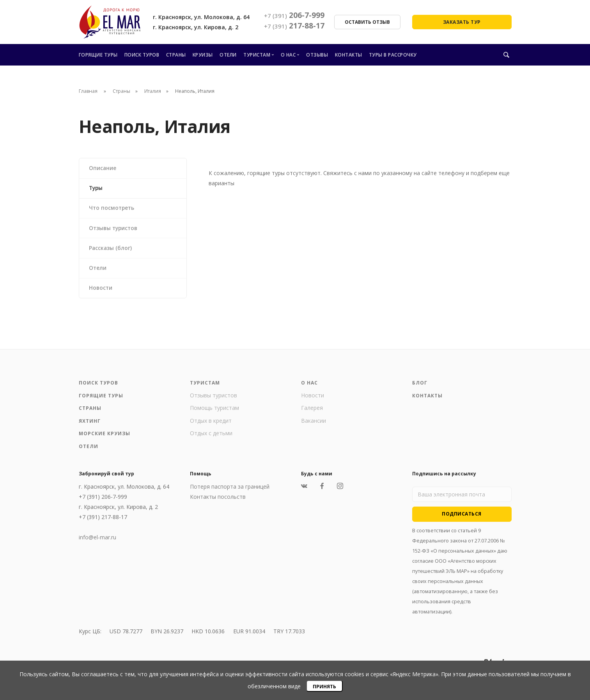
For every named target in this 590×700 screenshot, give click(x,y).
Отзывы (317, 55)
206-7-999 (294, 15)
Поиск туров (142, 55)
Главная (88, 91)
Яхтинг (90, 426)
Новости (101, 292)
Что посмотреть (113, 210)
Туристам (257, 55)
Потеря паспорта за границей (230, 492)
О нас (288, 55)
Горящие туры (98, 55)
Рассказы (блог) (111, 251)
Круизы (203, 55)
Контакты (349, 55)
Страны (176, 55)
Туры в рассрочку (393, 55)
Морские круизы (105, 439)
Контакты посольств (218, 502)
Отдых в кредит (211, 425)
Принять (324, 687)
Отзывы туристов (115, 230)
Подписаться (462, 518)
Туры (97, 189)
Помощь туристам (214, 413)
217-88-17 (294, 26)
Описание (103, 168)
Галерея (312, 413)
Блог (420, 388)
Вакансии (314, 425)
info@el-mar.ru (97, 542)
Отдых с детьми (211, 438)
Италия (153, 91)
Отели (228, 55)
